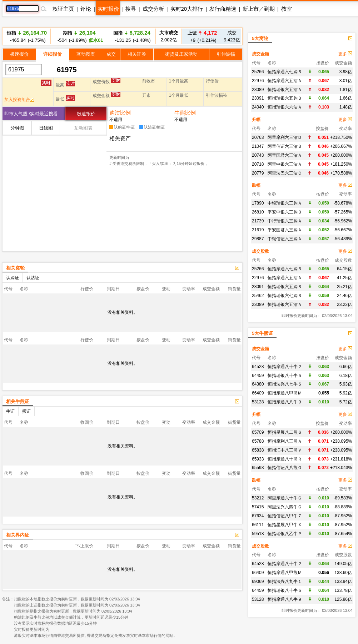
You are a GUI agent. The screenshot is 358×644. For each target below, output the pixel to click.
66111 (258, 525)
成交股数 (260, 251)
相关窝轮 (15, 268)
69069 (258, 582)
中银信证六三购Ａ (285, 239)
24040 (258, 107)
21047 (258, 146)
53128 (258, 402)
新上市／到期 (259, 9)
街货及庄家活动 (181, 54)
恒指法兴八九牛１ (285, 582)
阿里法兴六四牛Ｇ (285, 507)
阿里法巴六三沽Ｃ (285, 173)
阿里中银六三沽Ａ (285, 164)
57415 (258, 507)
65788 (258, 441)
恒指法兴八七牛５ (285, 384)
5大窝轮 (260, 38)
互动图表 (86, 54)
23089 (258, 90)
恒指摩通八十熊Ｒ (285, 459)
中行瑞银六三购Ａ (285, 221)
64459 (258, 376)
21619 (258, 230)
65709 (258, 432)
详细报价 (53, 54)
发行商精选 (223, 9)
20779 (258, 173)
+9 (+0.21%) (202, 36)
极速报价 (19, 54)
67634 (258, 516)
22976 (258, 81)
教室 (287, 9)
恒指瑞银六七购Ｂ (285, 296)
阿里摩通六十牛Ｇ (285, 498)
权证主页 (63, 9)
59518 (258, 534)
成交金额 (260, 54)
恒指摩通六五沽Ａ (285, 81)
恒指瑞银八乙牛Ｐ (285, 534)
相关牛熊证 (18, 401)
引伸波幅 (226, 54)
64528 (258, 367)
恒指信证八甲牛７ (285, 516)
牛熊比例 (185, 113)
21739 (258, 221)
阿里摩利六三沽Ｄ (285, 137)
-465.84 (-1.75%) (27, 36)
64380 (258, 384)
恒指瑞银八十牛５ (285, 376)
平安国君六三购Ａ (285, 230)
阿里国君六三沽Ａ (285, 155)
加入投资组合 (19, 100)
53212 (258, 498)
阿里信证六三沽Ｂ (285, 146)
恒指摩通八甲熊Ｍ (285, 393)
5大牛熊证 (262, 333)
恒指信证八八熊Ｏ (285, 468)
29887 (258, 239)
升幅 (256, 120)
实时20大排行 (187, 9)
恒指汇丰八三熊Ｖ (285, 450)
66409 (258, 393)
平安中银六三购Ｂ (285, 212)
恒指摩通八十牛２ (285, 367)
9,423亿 (232, 36)
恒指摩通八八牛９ (285, 402)
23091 (258, 98)
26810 (258, 212)
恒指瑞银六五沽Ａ (285, 90)
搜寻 (131, 9)
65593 (258, 468)
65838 (258, 450)
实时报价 (108, 9)
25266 (258, 72)
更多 (345, 54)
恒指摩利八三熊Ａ (285, 441)
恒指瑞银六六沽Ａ (285, 107)
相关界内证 (18, 535)
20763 (258, 137)
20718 (258, 164)
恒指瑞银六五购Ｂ (285, 98)
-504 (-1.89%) (79, 36)
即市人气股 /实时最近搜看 (31, 114)
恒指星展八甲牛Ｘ (285, 525)
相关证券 (137, 54)
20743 (258, 155)
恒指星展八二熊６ (285, 432)
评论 (86, 9)
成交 (111, 54)
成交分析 (153, 9)
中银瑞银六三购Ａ (285, 203)
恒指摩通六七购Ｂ (285, 72)
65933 (258, 459)
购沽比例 (120, 113)
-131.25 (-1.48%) (132, 36)
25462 (258, 296)
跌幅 (256, 185)
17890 (258, 203)
